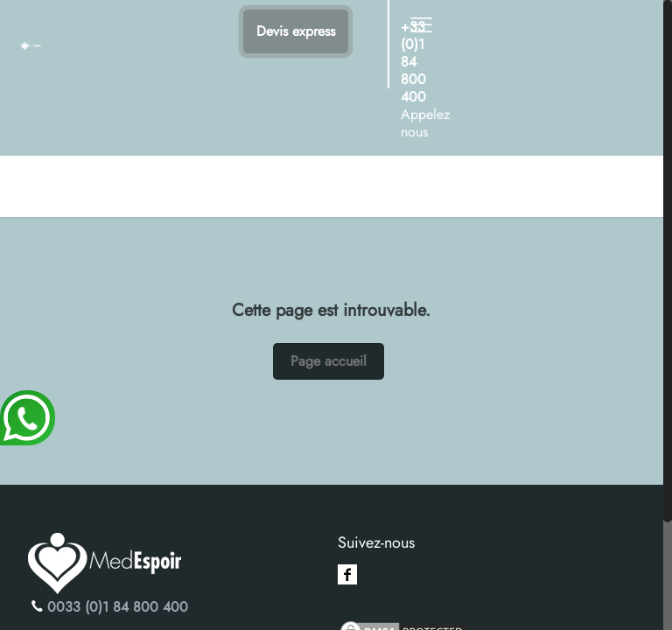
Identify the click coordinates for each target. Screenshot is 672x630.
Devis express (296, 31)
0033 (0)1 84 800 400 (118, 607)
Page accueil (329, 361)
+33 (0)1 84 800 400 (413, 62)
